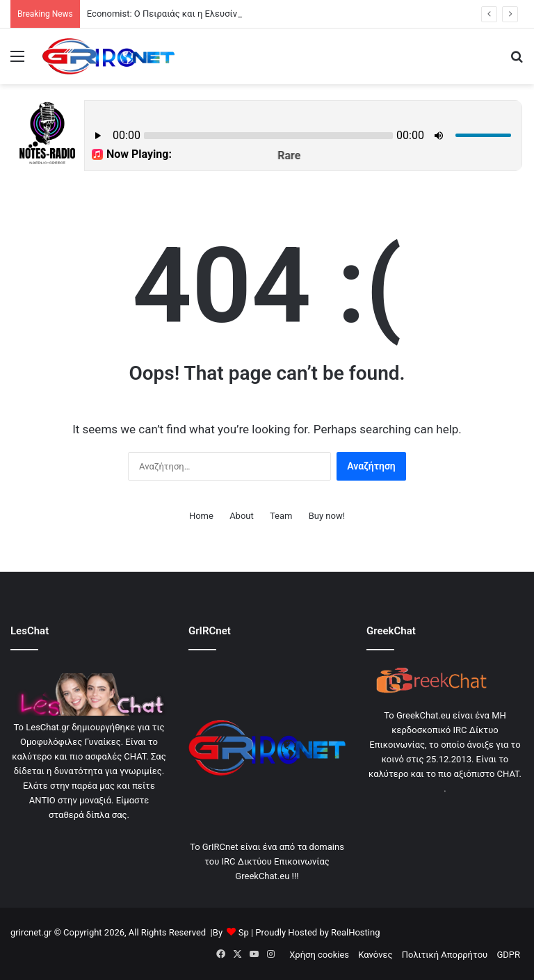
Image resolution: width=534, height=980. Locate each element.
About (242, 516)
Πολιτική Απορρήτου (445, 955)
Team (281, 516)
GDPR (508, 955)
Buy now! (327, 516)
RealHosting (355, 932)
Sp (244, 932)
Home (201, 516)
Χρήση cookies (319, 955)
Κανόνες (375, 955)
